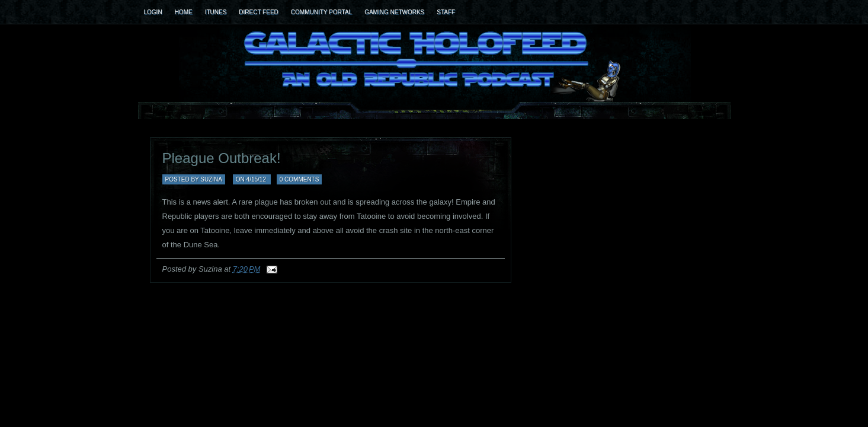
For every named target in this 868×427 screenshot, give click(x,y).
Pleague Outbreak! (222, 158)
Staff (446, 12)
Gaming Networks (394, 12)
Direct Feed (259, 12)
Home (184, 12)
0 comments (300, 179)
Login (153, 12)
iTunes (216, 12)
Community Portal (321, 12)
